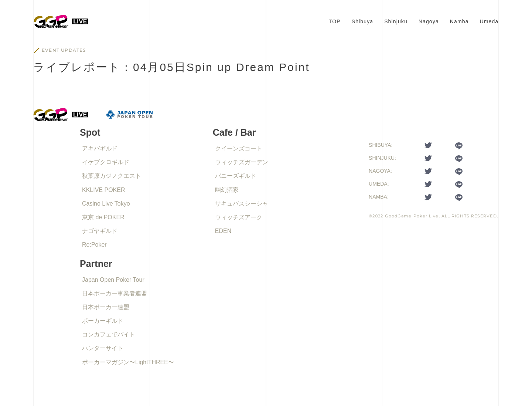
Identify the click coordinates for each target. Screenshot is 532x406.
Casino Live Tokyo (106, 204)
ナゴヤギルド (100, 231)
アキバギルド (100, 148)
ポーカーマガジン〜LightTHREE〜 (128, 362)
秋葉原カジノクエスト (112, 176)
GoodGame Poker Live (412, 216)
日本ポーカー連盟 (106, 307)
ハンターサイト (103, 348)
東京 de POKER (103, 217)
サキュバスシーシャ (242, 204)
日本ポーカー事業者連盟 (115, 293)
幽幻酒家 (227, 190)
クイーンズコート (239, 148)
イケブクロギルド (106, 162)
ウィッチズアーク (239, 217)
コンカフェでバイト (109, 334)
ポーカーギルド (103, 321)
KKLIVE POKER (104, 190)
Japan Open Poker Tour (113, 280)
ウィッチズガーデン (242, 162)
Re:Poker (94, 245)
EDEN (223, 231)
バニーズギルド (236, 176)
